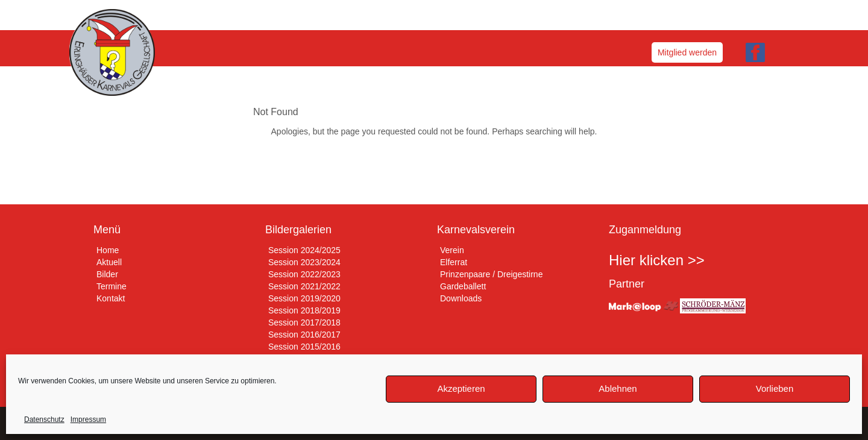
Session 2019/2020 (304, 298)
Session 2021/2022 (304, 286)
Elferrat (454, 262)
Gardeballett (463, 286)
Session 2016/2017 (304, 335)
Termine (112, 286)
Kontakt (111, 298)
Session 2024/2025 (304, 250)
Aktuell (109, 262)
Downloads (461, 298)
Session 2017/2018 (304, 322)
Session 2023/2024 (304, 262)
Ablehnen (618, 388)
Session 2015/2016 (304, 347)
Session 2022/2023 (304, 274)
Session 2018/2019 (304, 310)
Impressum (88, 420)
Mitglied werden (687, 52)
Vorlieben (775, 388)
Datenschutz (44, 420)
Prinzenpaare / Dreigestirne (491, 274)
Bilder (107, 274)
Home (108, 250)
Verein (452, 250)
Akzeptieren (461, 388)
